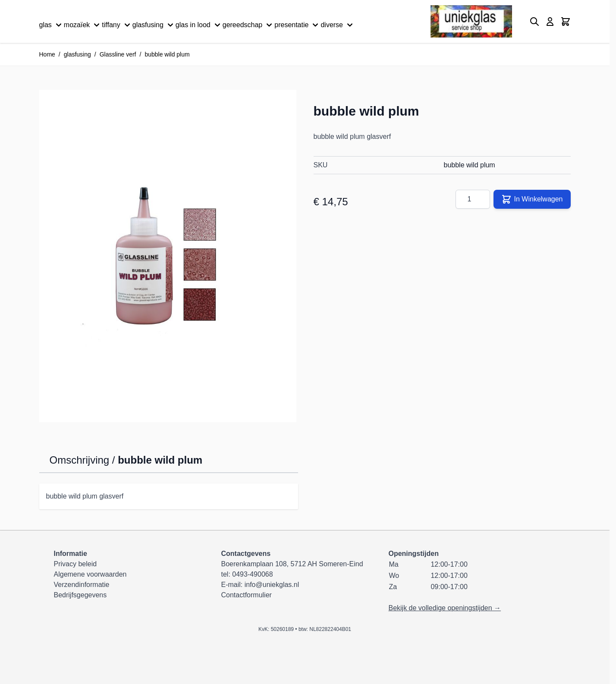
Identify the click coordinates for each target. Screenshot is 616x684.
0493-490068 (252, 574)
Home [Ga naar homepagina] (47, 54)
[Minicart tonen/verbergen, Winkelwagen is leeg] (566, 22)
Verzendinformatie (82, 585)
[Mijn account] (550, 22)
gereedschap (249, 25)
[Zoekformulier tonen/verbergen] (534, 22)
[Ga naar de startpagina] (471, 21)
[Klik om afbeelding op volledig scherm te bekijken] (168, 256)
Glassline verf (118, 54)
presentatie (297, 25)
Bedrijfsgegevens (80, 595)
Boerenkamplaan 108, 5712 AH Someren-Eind (292, 564)
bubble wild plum (167, 54)
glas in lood (199, 25)
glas (52, 25)
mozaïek (83, 25)
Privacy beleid (75, 564)
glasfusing (154, 25)
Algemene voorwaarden (90, 574)
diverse (338, 25)
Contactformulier (246, 595)
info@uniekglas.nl (272, 585)
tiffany (117, 25)
